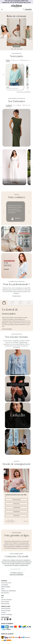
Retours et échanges (7, 615)
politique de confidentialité (16, 575)
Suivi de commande (6, 600)
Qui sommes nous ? (6, 583)
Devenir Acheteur (6, 609)
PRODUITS (16, 504)
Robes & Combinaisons (20, 60)
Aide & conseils (5, 604)
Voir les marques (7, 329)
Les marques (5, 585)
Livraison (4, 613)
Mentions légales (6, 587)
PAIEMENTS (16, 512)
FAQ (2, 598)
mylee (8, 87)
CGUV (3, 589)
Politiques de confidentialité (8, 591)
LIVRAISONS (17, 508)
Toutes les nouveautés (24, 92)
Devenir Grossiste (6, 611)
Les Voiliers (17, 105)
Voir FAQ (26, 521)
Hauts (8, 60)
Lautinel (9, 105)
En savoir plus (17, 296)
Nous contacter (5, 602)
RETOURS (17, 516)
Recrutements (5, 593)
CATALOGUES (16, 500)
